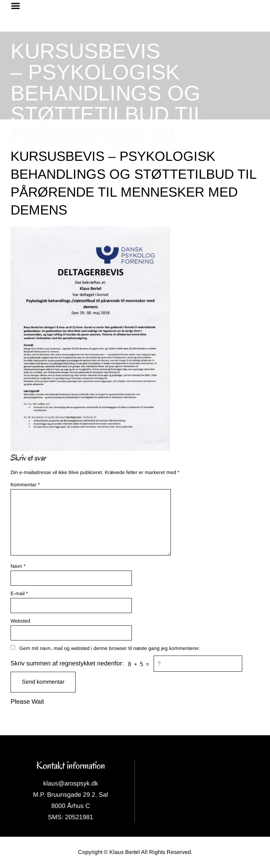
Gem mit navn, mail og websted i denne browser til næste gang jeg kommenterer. (110, 648)
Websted (20, 621)
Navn (18, 566)
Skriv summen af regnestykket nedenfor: (67, 663)
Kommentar (25, 485)
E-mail (19, 593)
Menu (18, 6)
